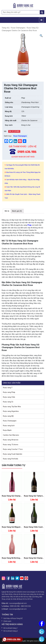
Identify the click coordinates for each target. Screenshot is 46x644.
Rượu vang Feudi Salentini (13, 454)
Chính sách (7, 621)
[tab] (7, 211)
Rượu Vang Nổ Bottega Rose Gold (16, 558)
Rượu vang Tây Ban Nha (12, 407)
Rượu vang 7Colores (11, 445)
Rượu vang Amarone (11, 440)
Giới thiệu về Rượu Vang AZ (13, 618)
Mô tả (7, 211)
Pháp (29, 225)
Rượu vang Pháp (9, 392)
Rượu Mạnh (7, 430)
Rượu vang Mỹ (8, 416)
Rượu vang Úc (8, 402)
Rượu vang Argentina (11, 411)
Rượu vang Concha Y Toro (13, 449)
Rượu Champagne (18, 28)
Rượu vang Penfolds (11, 459)
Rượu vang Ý (8, 388)
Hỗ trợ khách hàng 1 (11, 628)
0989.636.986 (12, 639)
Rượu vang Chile (9, 397)
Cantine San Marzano (11, 435)
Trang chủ (6, 28)
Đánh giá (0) (17, 211)
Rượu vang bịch (9, 426)
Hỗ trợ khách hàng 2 (11, 631)
